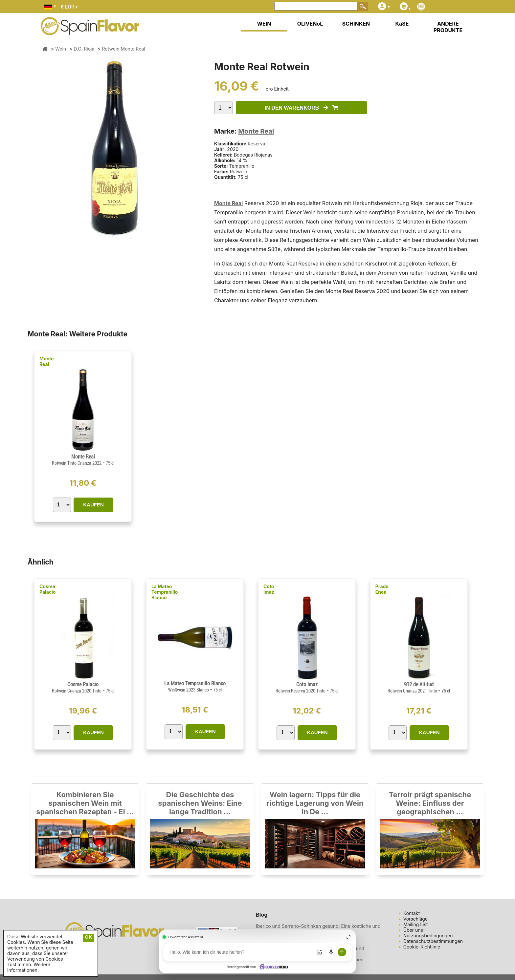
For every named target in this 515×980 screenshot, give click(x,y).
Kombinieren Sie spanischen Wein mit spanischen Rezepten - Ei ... (85, 803)
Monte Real (256, 131)
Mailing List (416, 924)
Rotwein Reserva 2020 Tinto (301, 691)
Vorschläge (415, 919)
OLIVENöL (310, 24)
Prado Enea (382, 589)
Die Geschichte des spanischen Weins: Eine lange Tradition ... (200, 803)
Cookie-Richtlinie (422, 947)
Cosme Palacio (48, 589)
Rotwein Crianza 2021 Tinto (413, 691)
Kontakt (412, 913)
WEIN (264, 24)
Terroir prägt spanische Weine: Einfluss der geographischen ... (430, 803)
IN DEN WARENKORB (302, 108)
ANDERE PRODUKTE (448, 27)
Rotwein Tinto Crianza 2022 (77, 463)
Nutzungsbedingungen (428, 936)
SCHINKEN (356, 24)
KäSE (402, 24)
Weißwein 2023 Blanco (189, 690)
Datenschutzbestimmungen (433, 941)
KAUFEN (93, 505)
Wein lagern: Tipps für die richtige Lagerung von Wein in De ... (315, 803)
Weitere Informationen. (29, 967)
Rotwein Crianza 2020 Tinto (77, 691)
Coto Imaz (269, 589)
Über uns (413, 930)
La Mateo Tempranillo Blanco (165, 592)
